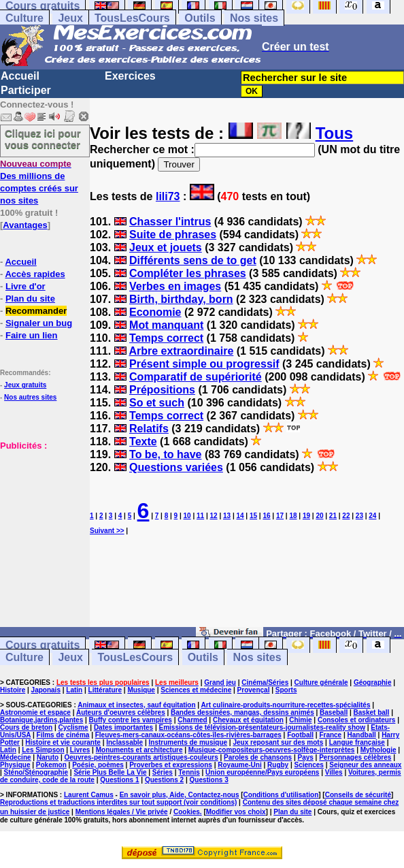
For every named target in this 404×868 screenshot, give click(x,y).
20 (319, 516)
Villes (334, 772)
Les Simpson (43, 750)
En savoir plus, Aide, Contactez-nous (180, 795)
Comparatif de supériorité (196, 377)
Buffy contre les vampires (131, 720)
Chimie (300, 720)
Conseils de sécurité (358, 795)
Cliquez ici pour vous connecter (43, 139)
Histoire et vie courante (63, 742)
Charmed (192, 720)
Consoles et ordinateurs (356, 720)
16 (266, 516)
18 (293, 516)
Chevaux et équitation (248, 720)
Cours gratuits (43, 645)
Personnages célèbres (355, 757)
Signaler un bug (39, 323)
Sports (286, 690)
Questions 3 (209, 780)
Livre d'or (26, 286)
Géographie (373, 682)
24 (372, 516)
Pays (305, 757)
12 (214, 516)
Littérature (105, 690)
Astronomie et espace (35, 712)
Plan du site (30, 299)
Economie (155, 312)
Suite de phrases (173, 235)
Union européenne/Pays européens (262, 772)
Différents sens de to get (193, 260)
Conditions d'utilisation (281, 795)
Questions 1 (119, 780)
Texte (143, 441)
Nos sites (254, 18)
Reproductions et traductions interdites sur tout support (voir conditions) (118, 802)
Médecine (16, 757)
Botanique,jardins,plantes (41, 720)
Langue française (357, 742)
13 (227, 516)
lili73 (168, 196)
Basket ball (372, 712)
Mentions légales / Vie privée (122, 812)
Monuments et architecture (139, 750)
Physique (15, 765)
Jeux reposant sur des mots (278, 742)
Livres (80, 750)
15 (253, 516)
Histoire (13, 690)
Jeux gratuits (25, 385)
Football (300, 735)
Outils (200, 18)
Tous (335, 133)
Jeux (70, 18)
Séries (163, 772)
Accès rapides (35, 274)
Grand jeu (220, 682)
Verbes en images (175, 286)
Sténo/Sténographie (36, 772)
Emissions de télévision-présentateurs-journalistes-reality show (262, 727)
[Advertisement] (41, 519)
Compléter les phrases (188, 273)
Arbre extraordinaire (181, 351)
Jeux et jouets (166, 247)
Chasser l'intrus (170, 222)
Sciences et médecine (196, 690)
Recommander (36, 311)
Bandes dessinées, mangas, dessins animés (242, 712)
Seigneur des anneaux (365, 765)
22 (346, 516)
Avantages (25, 225)
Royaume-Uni (239, 765)
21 (333, 516)
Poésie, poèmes (98, 765)
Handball (362, 735)
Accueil (20, 76)
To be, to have (165, 454)
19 (306, 516)
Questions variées (176, 467)
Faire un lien (32, 335)
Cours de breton (26, 727)
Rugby (278, 765)
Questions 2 (164, 780)
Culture (24, 18)
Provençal (254, 690)
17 (280, 516)
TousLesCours (132, 18)
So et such (157, 403)
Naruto (48, 757)
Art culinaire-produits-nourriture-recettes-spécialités (286, 705)
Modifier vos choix (236, 812)
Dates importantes (123, 727)
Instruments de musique (188, 742)
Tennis (189, 772)
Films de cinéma (63, 735)
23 (359, 516)
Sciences (309, 765)
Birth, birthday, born (181, 299)
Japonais (46, 690)
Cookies (187, 812)
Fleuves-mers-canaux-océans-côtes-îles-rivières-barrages (188, 735)
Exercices (130, 76)
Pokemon (51, 765)
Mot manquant (166, 325)
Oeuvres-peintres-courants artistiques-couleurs (141, 757)
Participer (26, 90)
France (330, 735)
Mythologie (378, 750)
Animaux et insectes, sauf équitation (136, 705)
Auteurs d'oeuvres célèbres (121, 712)
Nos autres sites (30, 397)
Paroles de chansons (258, 757)
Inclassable (124, 742)
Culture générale (321, 682)
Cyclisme (73, 727)
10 (187, 516)
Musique (141, 690)
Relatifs (149, 429)
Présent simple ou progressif (204, 364)
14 (240, 516)
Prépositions (162, 390)
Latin (74, 690)
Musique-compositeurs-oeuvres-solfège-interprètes (272, 750)
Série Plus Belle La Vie (110, 772)
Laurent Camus (89, 795)
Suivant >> (107, 531)
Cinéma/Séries (265, 682)
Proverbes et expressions (171, 765)
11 (200, 516)
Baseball (334, 712)
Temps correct (166, 338)
